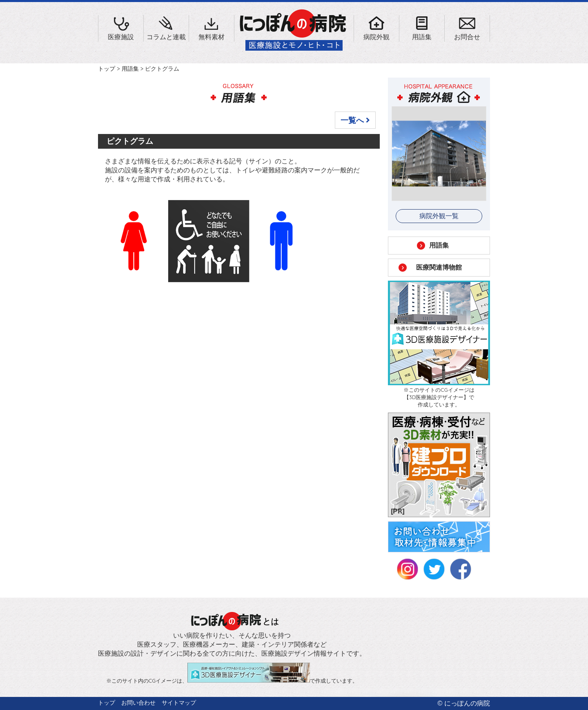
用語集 (130, 69)
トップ (107, 69)
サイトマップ (179, 703)
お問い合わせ (138, 703)
